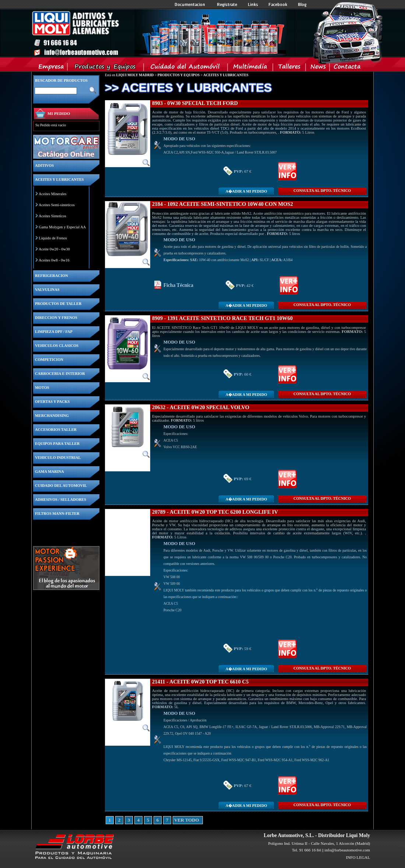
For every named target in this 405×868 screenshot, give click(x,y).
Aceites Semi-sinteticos (57, 205)
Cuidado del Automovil (186, 68)
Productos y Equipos (106, 68)
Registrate (227, 4)
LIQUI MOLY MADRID (135, 75)
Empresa (51, 68)
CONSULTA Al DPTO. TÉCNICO (322, 191)
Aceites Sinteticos (52, 216)
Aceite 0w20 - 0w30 (54, 249)
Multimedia (251, 68)
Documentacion (191, 4)
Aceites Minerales (52, 194)
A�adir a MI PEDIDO (246, 191)
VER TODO (177, 820)
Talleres (290, 68)
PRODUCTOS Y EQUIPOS (179, 75)
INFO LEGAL (358, 857)
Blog (302, 4)
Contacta (347, 68)
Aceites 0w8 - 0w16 (54, 260)
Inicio (159, 33)
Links (253, 4)
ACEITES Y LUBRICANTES (226, 75)
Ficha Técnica (178, 285)
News (318, 68)
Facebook (278, 4)
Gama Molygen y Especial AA (63, 227)
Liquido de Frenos (53, 238)
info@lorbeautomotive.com (347, 850)
